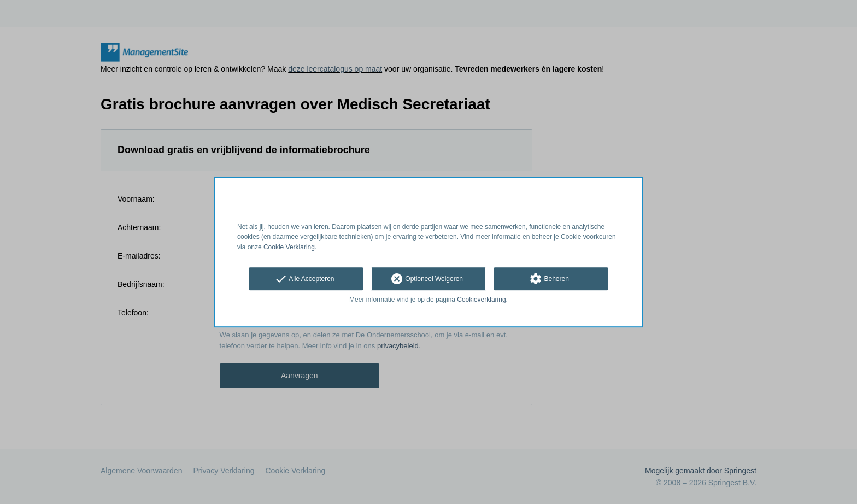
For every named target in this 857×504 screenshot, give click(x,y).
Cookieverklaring (481, 300)
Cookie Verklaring (289, 247)
